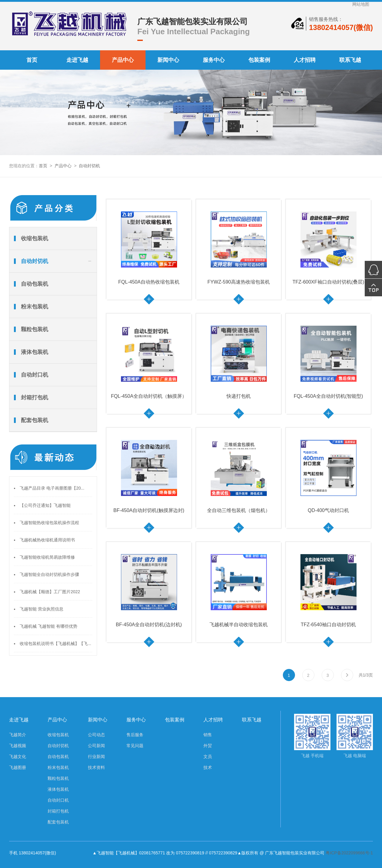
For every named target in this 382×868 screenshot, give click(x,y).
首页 (32, 60)
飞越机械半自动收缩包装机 (239, 625)
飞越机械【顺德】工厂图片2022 (50, 592)
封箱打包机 (35, 397)
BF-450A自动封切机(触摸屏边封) (149, 510)
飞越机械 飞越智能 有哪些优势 (49, 626)
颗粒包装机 (35, 329)
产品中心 (123, 60)
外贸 (208, 746)
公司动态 (96, 735)
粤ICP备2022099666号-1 (349, 853)
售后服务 (135, 735)
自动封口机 (35, 375)
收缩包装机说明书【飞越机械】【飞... (55, 644)
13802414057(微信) (341, 27)
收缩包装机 (35, 238)
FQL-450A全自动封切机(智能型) (328, 396)
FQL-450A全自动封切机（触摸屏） (149, 396)
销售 (208, 735)
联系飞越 (350, 60)
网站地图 (361, 4)
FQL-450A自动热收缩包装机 (149, 282)
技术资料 (96, 767)
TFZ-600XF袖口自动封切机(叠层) (328, 282)
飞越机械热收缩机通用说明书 (47, 540)
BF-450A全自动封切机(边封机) (149, 625)
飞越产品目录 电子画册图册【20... (52, 488)
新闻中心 (168, 60)
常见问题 (135, 746)
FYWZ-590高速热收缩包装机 (238, 282)
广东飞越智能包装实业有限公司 (193, 22)
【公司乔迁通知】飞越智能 (45, 505)
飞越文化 (18, 757)
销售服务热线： (326, 19)
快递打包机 (239, 396)
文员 (208, 757)
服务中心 (214, 60)
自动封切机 (89, 166)
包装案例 (259, 60)
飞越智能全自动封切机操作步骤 (49, 574)
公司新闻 (96, 746)
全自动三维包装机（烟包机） (239, 510)
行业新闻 (96, 757)
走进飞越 (77, 60)
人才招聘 (305, 60)
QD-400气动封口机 (328, 510)
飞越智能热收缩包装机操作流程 (49, 523)
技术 (208, 767)
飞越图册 (18, 767)
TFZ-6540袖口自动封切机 (328, 625)
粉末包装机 (35, 307)
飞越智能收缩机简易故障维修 (47, 557)
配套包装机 (35, 420)
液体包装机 (35, 352)
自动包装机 (35, 284)
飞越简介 (18, 735)
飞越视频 (18, 746)
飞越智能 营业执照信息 (42, 609)
